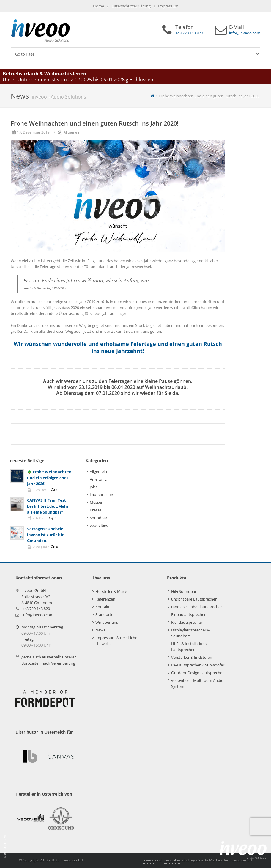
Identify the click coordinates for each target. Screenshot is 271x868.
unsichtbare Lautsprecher (194, 599)
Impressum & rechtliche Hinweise (116, 641)
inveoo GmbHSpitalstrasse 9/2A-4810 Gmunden (37, 597)
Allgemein (72, 132)
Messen (97, 502)
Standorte (104, 614)
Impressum (168, 6)
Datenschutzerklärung (131, 6)
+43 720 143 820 (36, 609)
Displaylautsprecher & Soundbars (190, 633)
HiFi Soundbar (184, 591)
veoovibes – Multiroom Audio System (197, 683)
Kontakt (103, 607)
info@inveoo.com (38, 615)
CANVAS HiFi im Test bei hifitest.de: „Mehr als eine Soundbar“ (48, 506)
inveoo (149, 860)
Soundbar (99, 518)
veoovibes (99, 525)
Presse (96, 510)
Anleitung (98, 479)
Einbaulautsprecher (188, 614)
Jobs (93, 487)
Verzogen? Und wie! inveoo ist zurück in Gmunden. (46, 535)
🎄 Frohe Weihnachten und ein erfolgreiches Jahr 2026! (49, 478)
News (100, 630)
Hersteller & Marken (113, 591)
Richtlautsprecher (187, 622)
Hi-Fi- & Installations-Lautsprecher (189, 647)
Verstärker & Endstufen (192, 657)
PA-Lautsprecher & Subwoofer (198, 665)
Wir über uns (107, 622)
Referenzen (105, 599)
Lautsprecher (101, 495)
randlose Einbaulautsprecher (197, 607)
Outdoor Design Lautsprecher (197, 673)
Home (99, 6)
